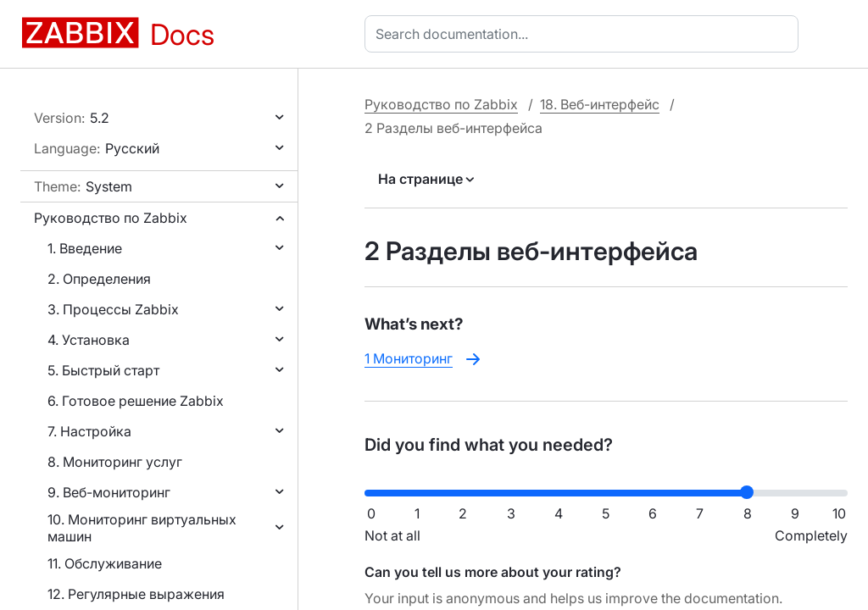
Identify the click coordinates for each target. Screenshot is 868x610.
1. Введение (85, 248)
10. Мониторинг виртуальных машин (142, 528)
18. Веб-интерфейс (600, 104)
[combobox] (585, 34)
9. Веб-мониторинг (109, 492)
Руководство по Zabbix (111, 218)
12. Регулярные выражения (136, 594)
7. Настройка (89, 431)
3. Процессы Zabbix (113, 309)
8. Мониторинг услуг (115, 462)
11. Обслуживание (105, 563)
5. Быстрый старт (103, 370)
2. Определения (99, 279)
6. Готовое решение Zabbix (136, 401)
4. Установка (89, 340)
